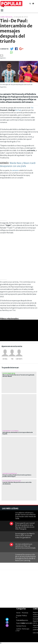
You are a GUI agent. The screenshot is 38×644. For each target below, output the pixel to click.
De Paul (18, 110)
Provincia (25, 613)
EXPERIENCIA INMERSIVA (10, 473)
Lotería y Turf (18, 630)
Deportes (25, 620)
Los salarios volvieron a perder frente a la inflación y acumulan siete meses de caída (25, 516)
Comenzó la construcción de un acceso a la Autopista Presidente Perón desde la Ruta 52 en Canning (25, 557)
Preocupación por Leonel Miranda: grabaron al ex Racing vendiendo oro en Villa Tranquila (25, 526)
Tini (32, 108)
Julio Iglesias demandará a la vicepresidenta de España (18, 433)
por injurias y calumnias (11, 431)
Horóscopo (26, 629)
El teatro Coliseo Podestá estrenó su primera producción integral (17, 476)
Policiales (19, 620)
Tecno (24, 626)
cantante (15, 170)
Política (24, 616)
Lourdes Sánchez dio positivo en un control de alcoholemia (17, 483)
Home (18, 613)
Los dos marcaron (9, 373)
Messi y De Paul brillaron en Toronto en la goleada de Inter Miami (18, 376)
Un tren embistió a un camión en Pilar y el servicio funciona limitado (25, 546)
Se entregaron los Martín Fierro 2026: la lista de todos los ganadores (25, 536)
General (19, 626)
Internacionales (27, 623)
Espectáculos (21, 623)
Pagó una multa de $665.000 (12, 481)
